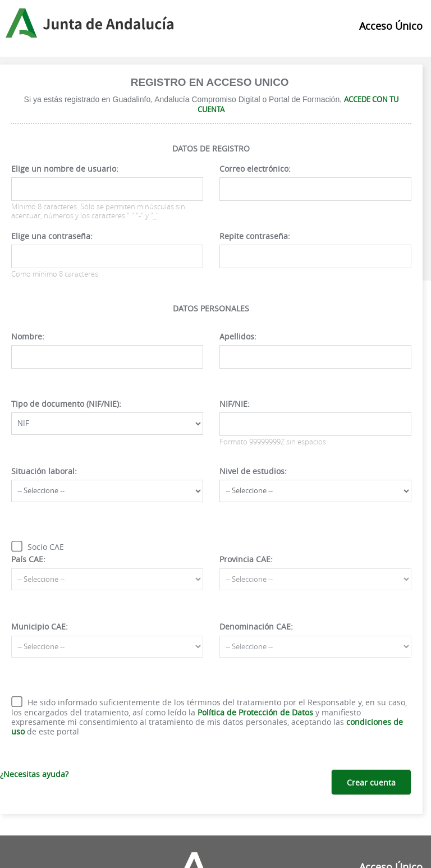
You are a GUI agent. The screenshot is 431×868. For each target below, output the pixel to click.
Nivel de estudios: (253, 471)
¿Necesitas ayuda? (34, 774)
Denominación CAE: (256, 626)
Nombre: (28, 336)
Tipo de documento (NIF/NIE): (66, 404)
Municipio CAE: (40, 626)
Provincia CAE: (246, 559)
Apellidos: (238, 336)
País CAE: (28, 559)
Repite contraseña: (255, 236)
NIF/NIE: (235, 404)
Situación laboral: (44, 471)
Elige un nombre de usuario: (65, 169)
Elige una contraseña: (52, 236)
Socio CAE (46, 547)
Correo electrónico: (255, 169)
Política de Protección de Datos (255, 712)
